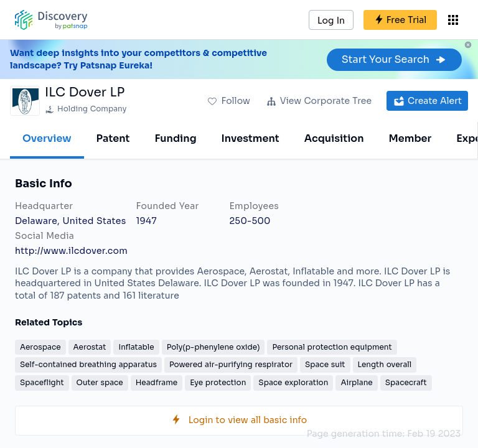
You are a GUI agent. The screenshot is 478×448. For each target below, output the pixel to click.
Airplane (356, 382)
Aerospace (40, 347)
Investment (251, 138)
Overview (47, 138)
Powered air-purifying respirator (231, 364)
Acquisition (334, 138)
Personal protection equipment (332, 347)
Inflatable (136, 347)
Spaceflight (42, 382)
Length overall (385, 364)
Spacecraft (406, 382)
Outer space (100, 382)
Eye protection (218, 382)
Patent (113, 138)
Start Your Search (394, 59)
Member (410, 138)
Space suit (325, 364)
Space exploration (293, 382)
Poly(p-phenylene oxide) (213, 347)
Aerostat (90, 347)
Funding (175, 138)
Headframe (157, 382)
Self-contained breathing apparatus (88, 364)
